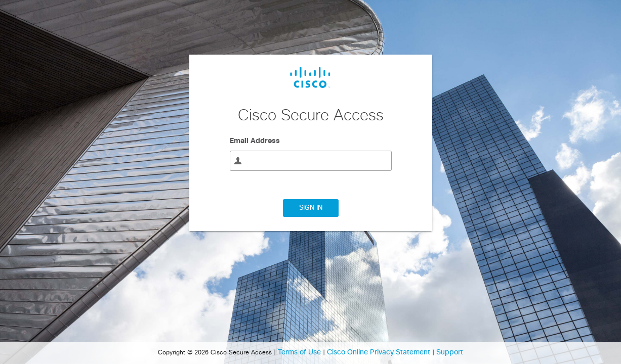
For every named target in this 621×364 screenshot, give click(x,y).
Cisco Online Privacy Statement (380, 352)
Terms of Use (300, 352)
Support (450, 352)
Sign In (311, 208)
